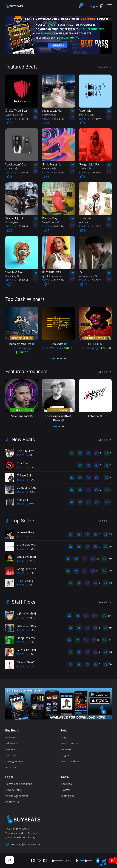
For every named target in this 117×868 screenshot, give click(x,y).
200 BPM (33, 492)
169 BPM (95, 280)
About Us (11, 767)
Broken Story (26, 532)
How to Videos (70, 761)
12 (84, 284)
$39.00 (21, 573)
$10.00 (21, 536)
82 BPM (33, 455)
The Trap (23, 463)
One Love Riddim (28, 557)
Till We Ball (24, 475)
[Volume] (86, 861)
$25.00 (21, 467)
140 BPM (33, 467)
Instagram (68, 796)
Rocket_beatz (13, 222)
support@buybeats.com (24, 844)
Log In (65, 755)
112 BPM (95, 226)
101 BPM (21, 119)
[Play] (39, 861)
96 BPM (33, 618)
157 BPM (21, 226)
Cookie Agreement (17, 796)
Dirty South (35, 585)
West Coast (35, 504)
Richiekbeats (49, 115)
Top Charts (12, 755)
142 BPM (58, 226)
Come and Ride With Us (32, 488)
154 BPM (58, 172)
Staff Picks (24, 602)
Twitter (66, 790)
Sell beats (11, 743)
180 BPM (58, 119)
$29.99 (21, 585)
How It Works (70, 743)
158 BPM (33, 666)
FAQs (65, 737)
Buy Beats (12, 737)
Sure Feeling (25, 581)
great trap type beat (30, 544)
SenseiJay (49, 168)
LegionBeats (14, 115)
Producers (12, 749)
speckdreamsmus (52, 276)
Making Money (14, 761)
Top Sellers (24, 521)
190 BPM (33, 480)
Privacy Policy (14, 790)
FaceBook (67, 784)
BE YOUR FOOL (27, 650)
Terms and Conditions (19, 784)
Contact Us (12, 802)
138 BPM (33, 573)
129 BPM (33, 549)
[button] (53, 358)
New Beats (23, 440)
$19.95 (21, 561)
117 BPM (95, 119)
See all (105, 67)
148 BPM (21, 280)
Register (67, 749)
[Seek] (57, 861)
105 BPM (21, 172)
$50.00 (21, 480)
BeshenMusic (86, 115)
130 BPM (33, 642)
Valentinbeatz (88, 276)
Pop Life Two (26, 451)
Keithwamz (85, 222)
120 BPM (95, 172)
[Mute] (77, 861)
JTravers (11, 168)
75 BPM (33, 561)
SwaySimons (51, 222)
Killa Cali (22, 500)
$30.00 (21, 455)
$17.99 (21, 618)
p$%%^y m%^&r (27, 614)
